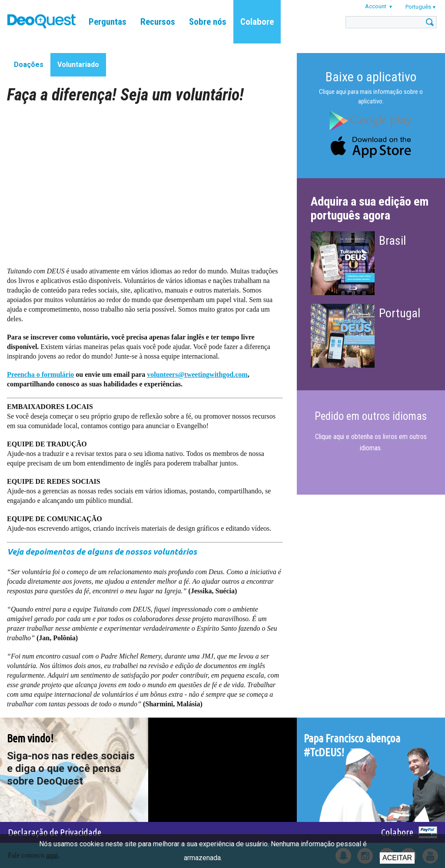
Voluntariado (78, 65)
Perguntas (108, 22)
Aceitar (397, 858)
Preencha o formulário (40, 374)
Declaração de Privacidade (55, 832)
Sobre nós (208, 22)
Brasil (392, 241)
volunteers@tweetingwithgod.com (197, 374)
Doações (29, 65)
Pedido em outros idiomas (371, 416)
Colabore (257, 22)
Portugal (400, 313)
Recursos (158, 22)
